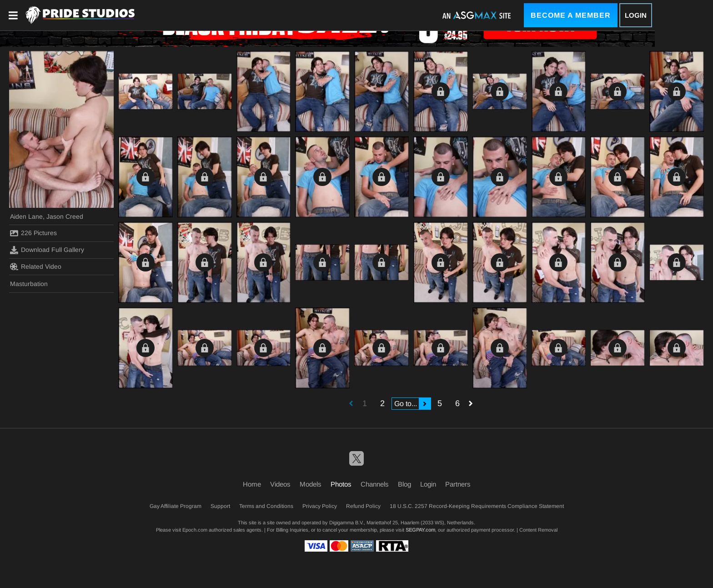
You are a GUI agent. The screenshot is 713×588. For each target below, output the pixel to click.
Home (252, 484)
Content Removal (538, 530)
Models (311, 484)
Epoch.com (195, 530)
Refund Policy (363, 506)
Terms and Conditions (266, 506)
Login (636, 15)
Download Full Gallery (47, 250)
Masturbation (29, 284)
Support (220, 506)
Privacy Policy (320, 506)
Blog (404, 484)
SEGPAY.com (420, 530)
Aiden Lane (26, 216)
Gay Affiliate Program (176, 506)
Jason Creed (65, 216)
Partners (458, 484)
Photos (341, 484)
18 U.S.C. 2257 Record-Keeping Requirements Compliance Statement (477, 506)
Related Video (36, 266)
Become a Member (571, 15)
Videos (280, 484)
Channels (375, 484)
